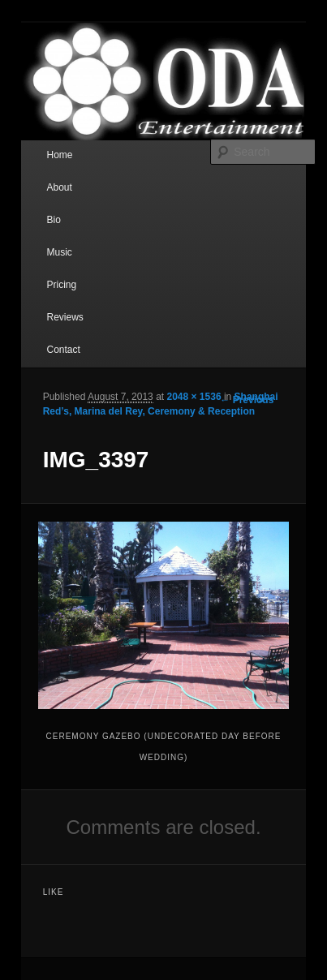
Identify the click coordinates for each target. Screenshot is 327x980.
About (59, 187)
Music (59, 252)
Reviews (65, 317)
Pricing (61, 285)
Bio (53, 220)
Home (59, 155)
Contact (63, 350)
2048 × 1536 (194, 397)
